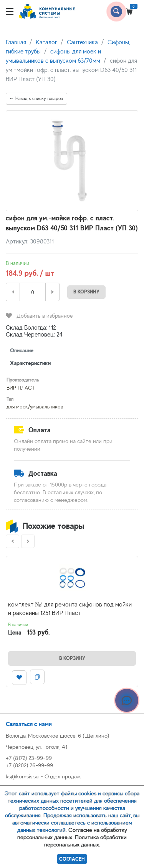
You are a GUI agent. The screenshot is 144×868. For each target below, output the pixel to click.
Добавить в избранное (39, 316)
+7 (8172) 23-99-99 (29, 758)
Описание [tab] (22, 350)
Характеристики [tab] (30, 363)
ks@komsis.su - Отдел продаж (43, 776)
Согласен (72, 859)
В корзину (86, 292)
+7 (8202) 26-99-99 (29, 765)
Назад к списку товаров (36, 98)
